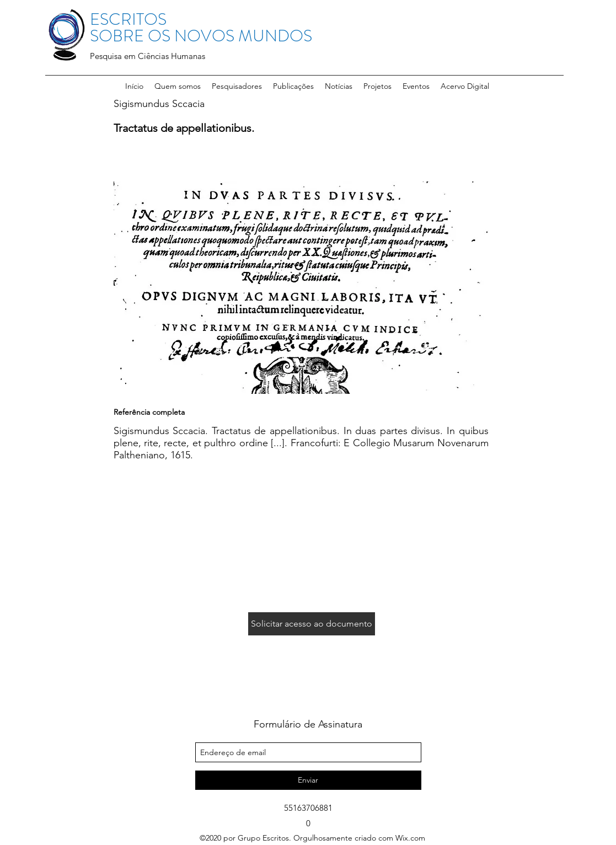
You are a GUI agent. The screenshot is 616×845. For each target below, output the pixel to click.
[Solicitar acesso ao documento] (312, 624)
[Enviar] (308, 780)
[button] (237, 86)
